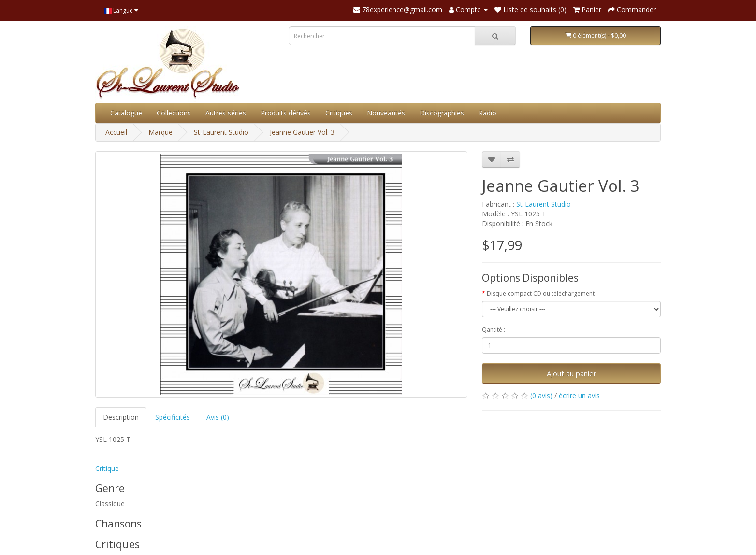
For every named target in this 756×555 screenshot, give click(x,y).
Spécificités (173, 417)
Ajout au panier (572, 373)
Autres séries (226, 113)
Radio (487, 113)
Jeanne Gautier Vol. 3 (302, 132)
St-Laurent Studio (221, 132)
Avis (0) (218, 417)
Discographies (442, 113)
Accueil (116, 132)
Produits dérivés (286, 113)
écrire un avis (579, 395)
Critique (107, 468)
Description (121, 417)
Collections (174, 113)
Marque (160, 132)
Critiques (339, 113)
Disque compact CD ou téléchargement (541, 293)
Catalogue (126, 113)
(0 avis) (541, 395)
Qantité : (494, 330)
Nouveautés (386, 113)
